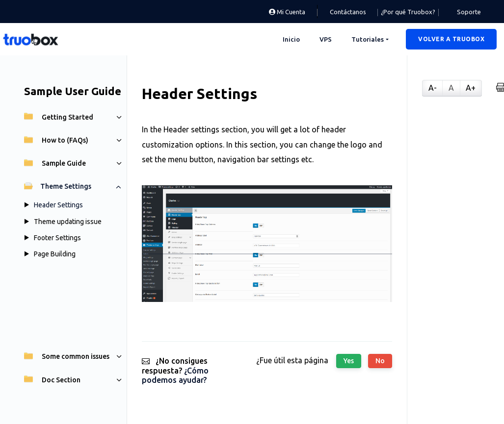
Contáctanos (348, 12)
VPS (326, 39)
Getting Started (59, 117)
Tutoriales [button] (368, 39)
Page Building (55, 254)
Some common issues (67, 356)
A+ (471, 88)
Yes (349, 361)
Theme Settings (58, 186)
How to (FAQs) (56, 140)
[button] (451, 39)
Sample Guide (55, 163)
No (380, 361)
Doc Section (52, 380)
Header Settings (58, 205)
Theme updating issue (68, 222)
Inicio (291, 39)
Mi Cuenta (287, 12)
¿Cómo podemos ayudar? (175, 375)
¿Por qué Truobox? (408, 12)
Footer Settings (57, 238)
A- (433, 88)
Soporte (469, 12)
